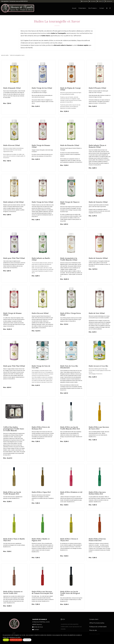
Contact (102, 9)
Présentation (82, 9)
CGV (63, 619)
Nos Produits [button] (93, 9)
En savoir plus (27, 640)
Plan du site (93, 630)
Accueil (74, 9)
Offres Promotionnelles (97, 623)
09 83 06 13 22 (24, 1)
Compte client (94, 619)
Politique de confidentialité (98, 627)
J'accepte (6, 640)
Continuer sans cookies (16, 640)
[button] (109, 1)
